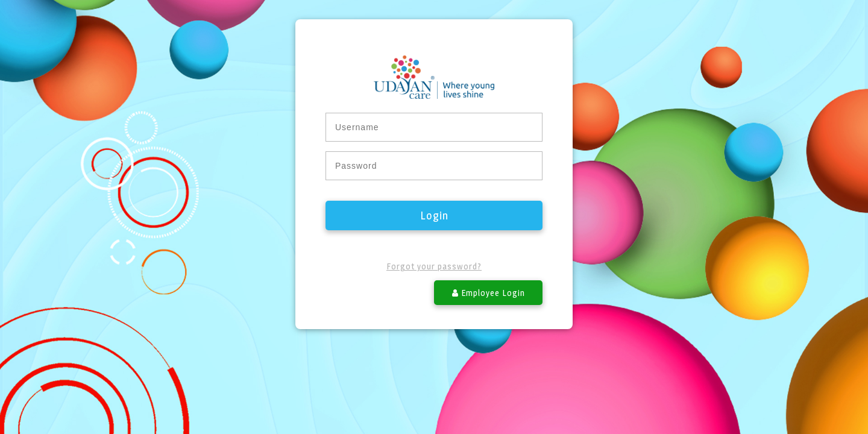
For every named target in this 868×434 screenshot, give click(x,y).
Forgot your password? (434, 266)
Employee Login (489, 293)
